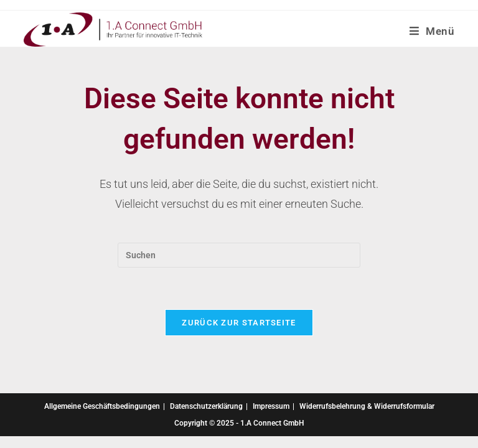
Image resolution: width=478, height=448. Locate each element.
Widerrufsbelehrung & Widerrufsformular (367, 406)
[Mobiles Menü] (432, 31)
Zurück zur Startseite (239, 323)
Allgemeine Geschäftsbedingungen (102, 406)
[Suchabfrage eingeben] (239, 255)
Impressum (271, 406)
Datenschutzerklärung (206, 406)
